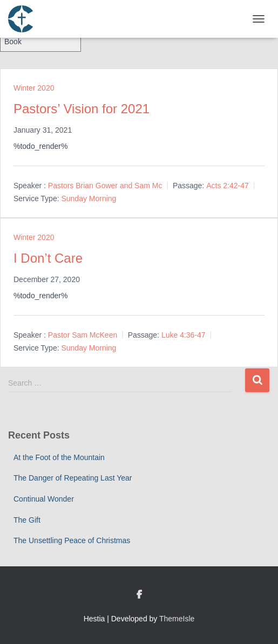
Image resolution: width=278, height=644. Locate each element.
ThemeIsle (177, 619)
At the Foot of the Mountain (59, 457)
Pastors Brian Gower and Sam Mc (105, 186)
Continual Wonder (44, 499)
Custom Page (139, 595)
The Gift (27, 520)
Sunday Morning (89, 198)
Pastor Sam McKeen (83, 335)
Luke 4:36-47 (184, 335)
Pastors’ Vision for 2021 (82, 109)
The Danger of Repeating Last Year (73, 478)
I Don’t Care (48, 258)
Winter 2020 (34, 88)
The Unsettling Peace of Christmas (72, 540)
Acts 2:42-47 (228, 186)
